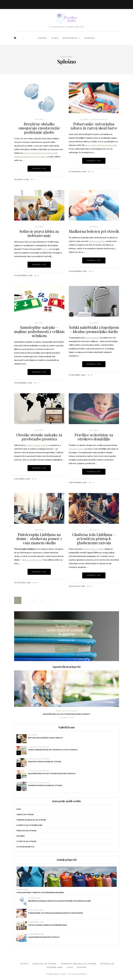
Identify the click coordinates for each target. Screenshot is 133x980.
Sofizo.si (46, 249)
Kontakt (90, 38)
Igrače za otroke (25, 814)
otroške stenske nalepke (37, 445)
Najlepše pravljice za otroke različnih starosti (67, 714)
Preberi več (39, 169)
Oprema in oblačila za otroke (31, 820)
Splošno (39, 119)
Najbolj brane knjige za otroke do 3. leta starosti (53, 750)
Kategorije (70, 38)
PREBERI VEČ (67, 649)
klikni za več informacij (32, 560)
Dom (19, 809)
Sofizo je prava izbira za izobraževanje (39, 233)
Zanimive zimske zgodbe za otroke (45, 785)
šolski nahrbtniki (93, 338)
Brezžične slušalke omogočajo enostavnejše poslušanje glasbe (39, 128)
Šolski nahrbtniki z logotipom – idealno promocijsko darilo (94, 329)
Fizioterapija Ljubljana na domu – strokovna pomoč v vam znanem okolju (39, 539)
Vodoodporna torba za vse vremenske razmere (40, 892)
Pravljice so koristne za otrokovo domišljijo (94, 437)
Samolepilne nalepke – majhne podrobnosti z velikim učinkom (39, 331)
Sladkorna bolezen (97, 241)
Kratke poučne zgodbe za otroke (45, 762)
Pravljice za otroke (66, 711)
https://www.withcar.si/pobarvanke (101, 145)
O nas (55, 38)
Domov (42, 38)
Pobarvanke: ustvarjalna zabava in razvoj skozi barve (94, 126)
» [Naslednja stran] (50, 600)
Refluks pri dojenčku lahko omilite (46, 738)
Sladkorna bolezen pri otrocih (94, 231)
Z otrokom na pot (99, 119)
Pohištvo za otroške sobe (29, 825)
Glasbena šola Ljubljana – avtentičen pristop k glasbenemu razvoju (94, 539)
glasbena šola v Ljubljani (94, 549)
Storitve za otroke (26, 841)
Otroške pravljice (76, 449)
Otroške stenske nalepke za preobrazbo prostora (39, 437)
